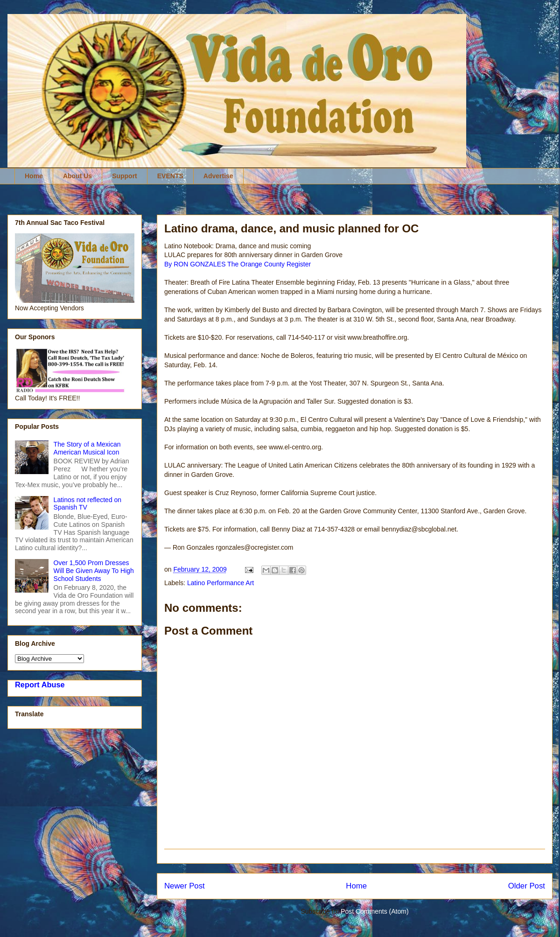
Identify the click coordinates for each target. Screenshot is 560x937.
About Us (77, 176)
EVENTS (170, 176)
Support (125, 176)
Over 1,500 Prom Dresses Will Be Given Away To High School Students (94, 571)
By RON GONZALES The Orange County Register (238, 264)
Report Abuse (40, 685)
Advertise (218, 176)
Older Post (527, 886)
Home (34, 176)
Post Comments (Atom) (374, 911)
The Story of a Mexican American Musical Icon (87, 448)
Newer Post (185, 886)
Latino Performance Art (220, 583)
